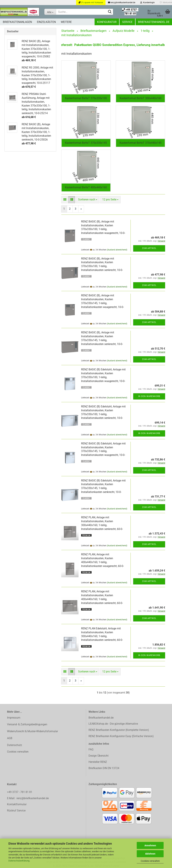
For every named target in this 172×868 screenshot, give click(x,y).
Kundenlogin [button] (147, 3)
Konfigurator (107, 22)
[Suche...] (50, 12)
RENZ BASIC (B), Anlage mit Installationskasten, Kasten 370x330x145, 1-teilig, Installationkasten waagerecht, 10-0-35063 (102, 303)
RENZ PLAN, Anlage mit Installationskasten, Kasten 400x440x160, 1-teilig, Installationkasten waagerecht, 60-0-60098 (102, 562)
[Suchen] (110, 12)
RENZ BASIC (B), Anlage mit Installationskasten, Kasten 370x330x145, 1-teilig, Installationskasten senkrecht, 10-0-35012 (102, 340)
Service (127, 22)
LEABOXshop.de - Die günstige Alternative (113, 724)
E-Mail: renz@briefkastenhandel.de (28, 798)
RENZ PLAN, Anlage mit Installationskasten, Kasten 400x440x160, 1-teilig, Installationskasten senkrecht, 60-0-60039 (102, 599)
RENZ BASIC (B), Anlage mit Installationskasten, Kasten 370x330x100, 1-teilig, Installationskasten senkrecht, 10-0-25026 (102, 266)
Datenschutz (15, 745)
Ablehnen (150, 854)
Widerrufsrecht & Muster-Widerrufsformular (33, 731)
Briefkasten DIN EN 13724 (104, 768)
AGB (10, 738)
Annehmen (150, 845)
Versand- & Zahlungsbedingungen (27, 724)
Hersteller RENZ (98, 762)
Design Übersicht (99, 756)
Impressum (14, 718)
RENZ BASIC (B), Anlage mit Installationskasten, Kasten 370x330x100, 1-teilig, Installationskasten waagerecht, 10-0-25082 (103, 229)
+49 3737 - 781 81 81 (20, 792)
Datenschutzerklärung (19, 861)
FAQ (91, 749)
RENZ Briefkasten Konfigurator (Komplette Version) (119, 730)
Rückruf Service (16, 811)
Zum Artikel (149, 248)
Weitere (66, 22)
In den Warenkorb (149, 396)
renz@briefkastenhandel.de (122, 3)
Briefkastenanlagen (17, 22)
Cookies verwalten (150, 861)
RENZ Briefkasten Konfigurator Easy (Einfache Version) (121, 736)
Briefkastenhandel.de (154, 22)
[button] (65, 200)
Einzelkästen (46, 22)
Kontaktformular (17, 804)
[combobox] (88, 200)
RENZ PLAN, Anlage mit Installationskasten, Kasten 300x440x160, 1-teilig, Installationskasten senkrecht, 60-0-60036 (102, 525)
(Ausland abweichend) (117, 250)
